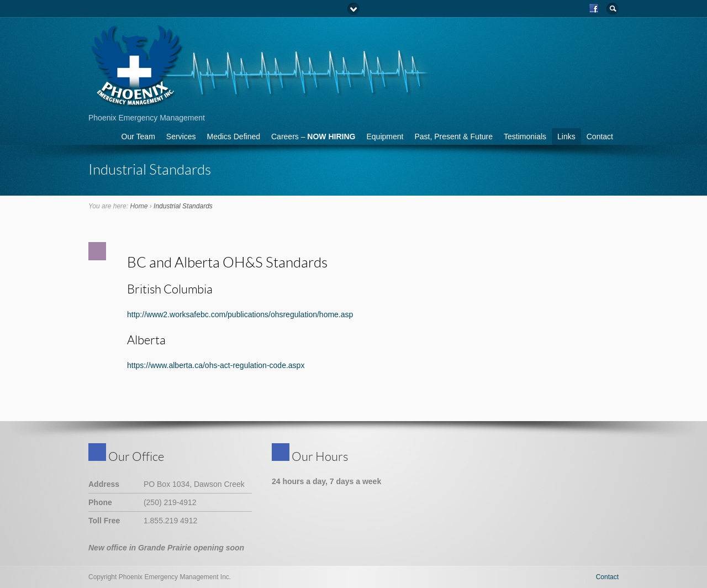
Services (181, 136)
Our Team (138, 136)
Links (566, 136)
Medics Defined (234, 136)
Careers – (313, 136)
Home (139, 206)
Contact (600, 136)
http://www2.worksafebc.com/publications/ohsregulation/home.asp (240, 314)
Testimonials (525, 136)
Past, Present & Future (453, 136)
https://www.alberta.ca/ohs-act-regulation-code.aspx (216, 365)
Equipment (385, 136)
